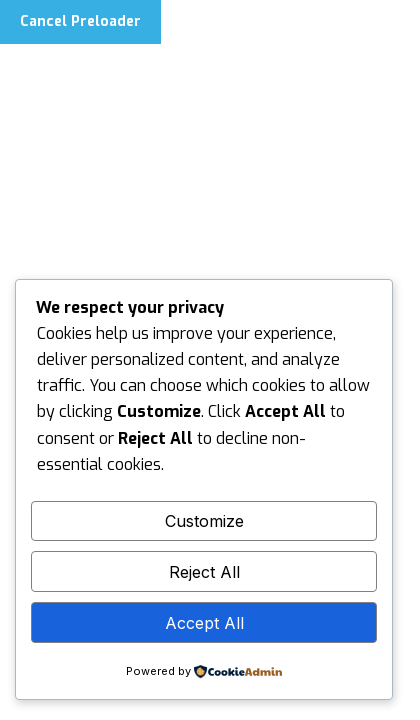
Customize (204, 521)
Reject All (204, 572)
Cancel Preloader (80, 21)
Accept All (204, 623)
